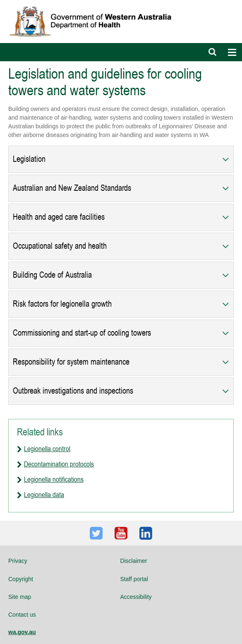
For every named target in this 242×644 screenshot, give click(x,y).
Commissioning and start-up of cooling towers (82, 333)
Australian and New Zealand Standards (72, 188)
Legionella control (47, 449)
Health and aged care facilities (59, 217)
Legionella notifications (54, 479)
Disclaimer (133, 561)
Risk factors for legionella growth (62, 304)
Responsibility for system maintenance (71, 362)
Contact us (22, 615)
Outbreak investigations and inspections (73, 391)
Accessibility (136, 597)
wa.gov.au (22, 632)
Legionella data (44, 495)
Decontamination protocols (59, 464)
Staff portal (134, 579)
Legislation (29, 159)
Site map (20, 597)
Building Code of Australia (52, 275)
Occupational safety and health (60, 246)
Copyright (21, 579)
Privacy (18, 561)
